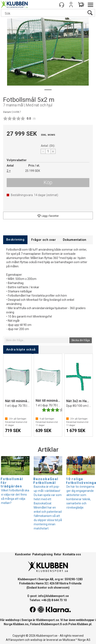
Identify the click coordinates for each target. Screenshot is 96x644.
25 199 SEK (33, 171)
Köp (48, 182)
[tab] (15, 240)
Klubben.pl (84, 624)
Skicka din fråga (81, 340)
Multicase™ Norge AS (77, 640)
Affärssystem (15, 640)
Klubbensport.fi (51, 624)
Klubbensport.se (48, 620)
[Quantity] (48, 151)
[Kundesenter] (62, 5)
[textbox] (36, 340)
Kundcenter (23, 554)
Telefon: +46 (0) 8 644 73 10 (48, 600)
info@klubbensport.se (53, 596)
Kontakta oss (72, 554)
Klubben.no (21, 624)
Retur (58, 554)
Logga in (71, 5)
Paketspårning (42, 554)
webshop (36, 640)
